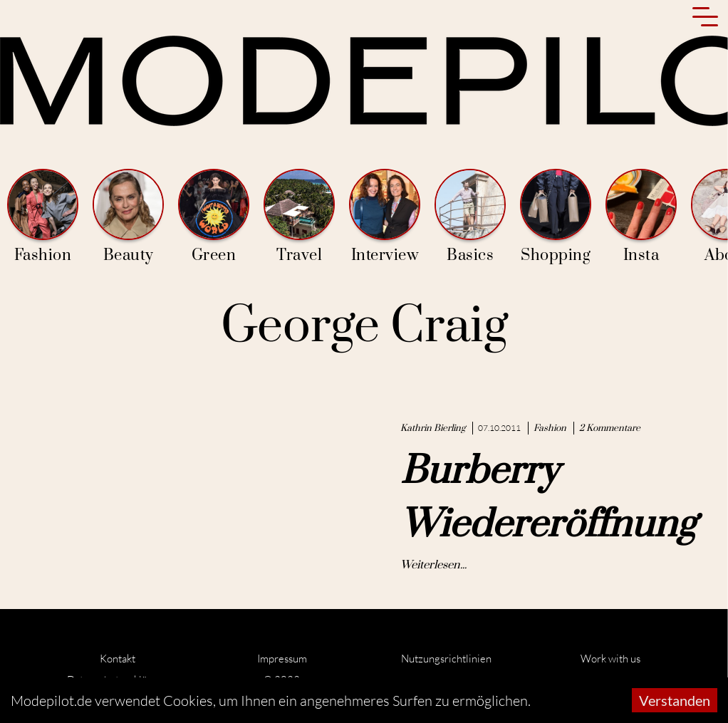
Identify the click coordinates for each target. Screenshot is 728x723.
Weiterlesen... (433, 565)
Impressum (282, 659)
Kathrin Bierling (433, 428)
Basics (470, 217)
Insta (641, 217)
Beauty (128, 217)
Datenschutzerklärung (118, 680)
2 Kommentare (610, 428)
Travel (299, 217)
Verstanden (675, 700)
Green (214, 217)
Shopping (556, 217)
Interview (385, 217)
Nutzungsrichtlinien (446, 659)
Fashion (43, 217)
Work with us (610, 659)
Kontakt (118, 659)
